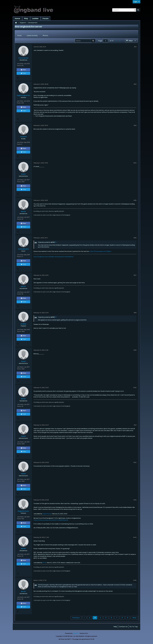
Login (136, 2)
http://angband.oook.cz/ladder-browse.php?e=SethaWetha (53, 257)
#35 (135, 200)
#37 (135, 275)
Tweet (23, 73)
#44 (135, 537)
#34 (135, 163)
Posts (20, 36)
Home (17, 19)
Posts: (19, 66)
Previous (76, 618)
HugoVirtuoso (47, 514)
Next (134, 618)
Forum (46, 19)
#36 (135, 238)
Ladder (35, 19)
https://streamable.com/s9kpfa (100, 251)
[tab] (20, 36)
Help (115, 627)
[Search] (124, 10)
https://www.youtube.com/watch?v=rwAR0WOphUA (51, 520)
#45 (135, 580)
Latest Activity (32, 36)
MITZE (44, 563)
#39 (135, 350)
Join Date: (20, 64)
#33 (135, 125)
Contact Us (123, 627)
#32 (135, 84)
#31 (135, 47)
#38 (135, 313)
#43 (135, 500)
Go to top (134, 627)
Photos (45, 36)
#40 (135, 388)
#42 (135, 462)
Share (23, 70)
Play (26, 19)
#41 (135, 425)
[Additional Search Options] (135, 10)
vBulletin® (76, 633)
